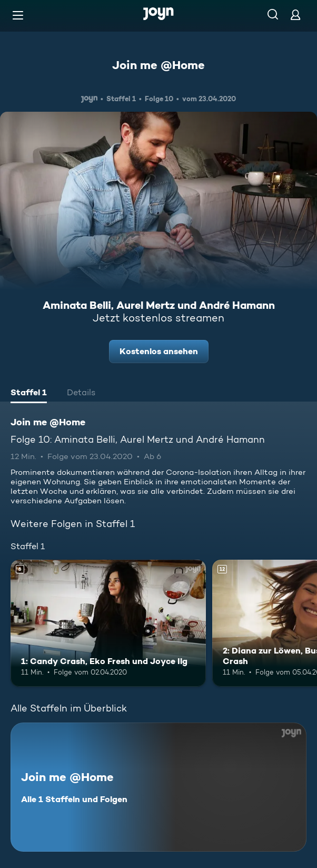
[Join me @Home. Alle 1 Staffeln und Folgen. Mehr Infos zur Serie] (158, 787)
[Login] (295, 14)
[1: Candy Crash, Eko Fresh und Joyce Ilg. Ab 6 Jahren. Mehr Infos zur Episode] (108, 623)
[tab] (29, 394)
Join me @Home (158, 65)
